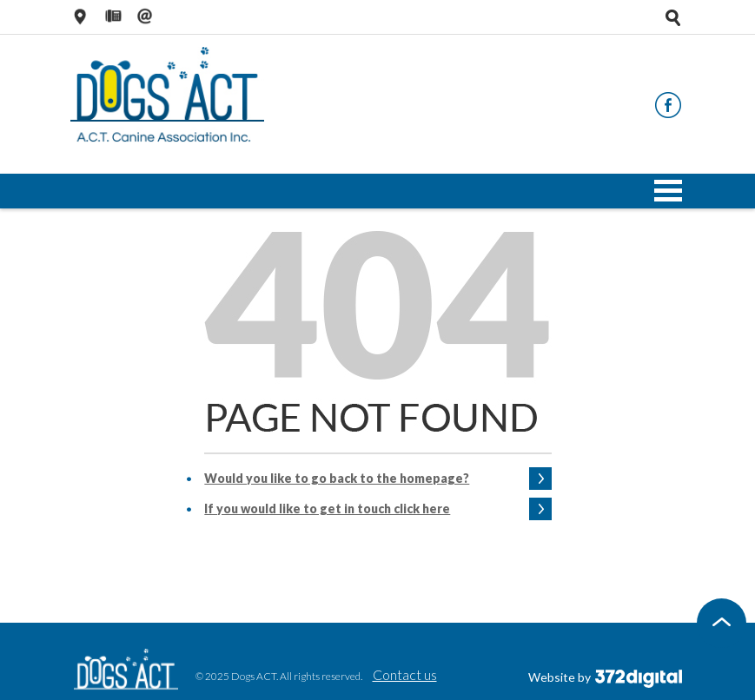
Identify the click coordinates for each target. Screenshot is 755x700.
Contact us (405, 674)
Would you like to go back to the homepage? (337, 478)
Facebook (668, 105)
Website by (605, 677)
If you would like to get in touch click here (327, 508)
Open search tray (673, 17)
